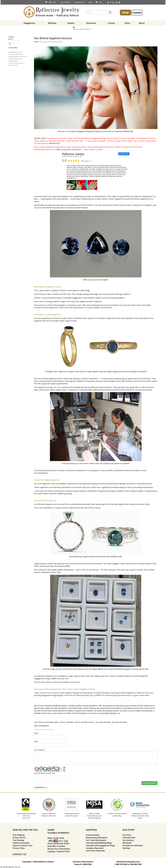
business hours (125, 695)
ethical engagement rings (49, 722)
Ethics (127, 23)
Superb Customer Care (22, 845)
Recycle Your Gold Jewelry (59, 849)
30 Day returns (19, 838)
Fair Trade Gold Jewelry (96, 840)
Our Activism (128, 840)
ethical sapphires (67, 722)
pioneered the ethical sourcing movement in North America (127, 706)
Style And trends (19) (16, 54)
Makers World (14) (15, 52)
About (142, 23)
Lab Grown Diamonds (95, 851)
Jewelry (71, 23)
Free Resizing (18, 840)
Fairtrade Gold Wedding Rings (99, 843)
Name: (36, 733)
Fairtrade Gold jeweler (59, 708)
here (77, 682)
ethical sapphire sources (85, 722)
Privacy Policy (19, 848)
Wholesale (127, 843)
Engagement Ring (49, 695)
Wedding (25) (13, 61)
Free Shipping (19, 835)
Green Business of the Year (133, 708)
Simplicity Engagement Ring (80, 131)
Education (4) (13, 65)
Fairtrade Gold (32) (15, 59)
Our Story (127, 835)
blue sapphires (44, 318)
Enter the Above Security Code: (45, 773)
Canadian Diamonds (95, 848)
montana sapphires (120, 722)
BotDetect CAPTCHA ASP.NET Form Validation (48, 772)
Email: (36, 742)
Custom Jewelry (93, 835)
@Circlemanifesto (80, 713)
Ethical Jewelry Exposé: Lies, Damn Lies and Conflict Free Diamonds (127, 711)
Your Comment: (39, 750)
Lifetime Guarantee (21, 843)
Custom (137, 12)
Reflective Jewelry (61, 706)
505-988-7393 (136, 864)
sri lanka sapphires (103, 722)
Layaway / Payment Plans (59, 851)
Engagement (30, 23)
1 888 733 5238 (121, 864)
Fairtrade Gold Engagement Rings (100, 845)
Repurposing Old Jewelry (97, 838)
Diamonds (91, 23)
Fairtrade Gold (129, 838)
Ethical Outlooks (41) (16, 63)
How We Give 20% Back (133, 845)
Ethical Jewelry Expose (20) (17, 57)
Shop (125, 12)
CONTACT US (19, 854)
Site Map (126, 848)
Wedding (52, 23)
